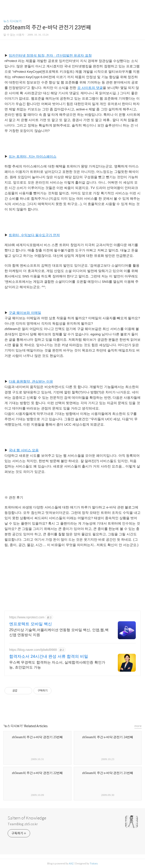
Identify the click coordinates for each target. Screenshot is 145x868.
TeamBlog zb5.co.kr (23, 824)
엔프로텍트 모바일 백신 (31, 624)
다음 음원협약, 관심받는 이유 (31, 381)
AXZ (71, 864)
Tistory (94, 864)
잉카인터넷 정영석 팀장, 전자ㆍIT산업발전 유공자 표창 (50, 55)
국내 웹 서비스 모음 (24, 450)
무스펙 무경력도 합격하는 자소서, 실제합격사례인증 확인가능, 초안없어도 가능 (57, 665)
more (138, 726)
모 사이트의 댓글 (90, 88)
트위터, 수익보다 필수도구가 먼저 (34, 235)
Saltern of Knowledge (27, 818)
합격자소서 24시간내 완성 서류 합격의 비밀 (49, 656)
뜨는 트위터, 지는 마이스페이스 (33, 156)
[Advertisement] (38, 578)
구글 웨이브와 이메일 (25, 313)
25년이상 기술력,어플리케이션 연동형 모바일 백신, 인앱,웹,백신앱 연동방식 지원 (59, 632)
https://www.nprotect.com (27, 617)
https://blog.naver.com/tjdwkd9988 (33, 650)
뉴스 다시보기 (12, 21)
